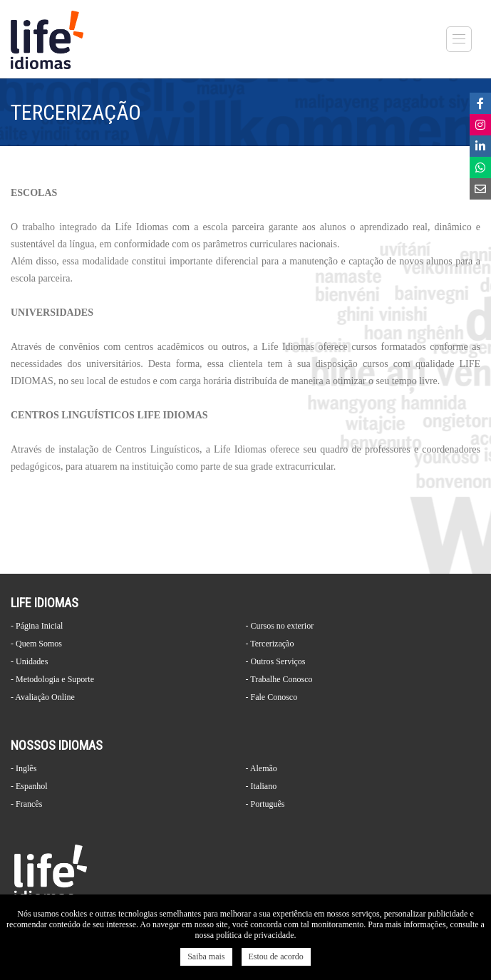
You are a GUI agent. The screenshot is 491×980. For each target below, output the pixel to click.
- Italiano (262, 786)
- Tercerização (270, 644)
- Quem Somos (36, 644)
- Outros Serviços (276, 661)
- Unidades (29, 661)
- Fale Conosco (272, 697)
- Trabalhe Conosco (279, 679)
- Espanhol (29, 786)
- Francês (26, 804)
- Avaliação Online (43, 697)
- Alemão (262, 768)
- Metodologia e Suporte (52, 679)
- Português (265, 804)
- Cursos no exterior (280, 626)
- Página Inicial (37, 626)
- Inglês (24, 768)
